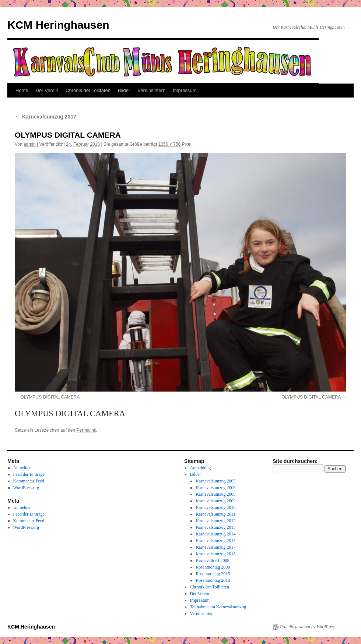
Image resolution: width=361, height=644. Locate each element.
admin (30, 144)
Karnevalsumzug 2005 (215, 481)
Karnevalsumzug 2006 (215, 488)
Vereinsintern (151, 90)
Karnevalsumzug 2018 (215, 554)
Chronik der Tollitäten (88, 90)
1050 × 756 (169, 144)
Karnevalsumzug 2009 (215, 501)
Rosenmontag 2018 (213, 580)
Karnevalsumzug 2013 (215, 527)
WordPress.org (26, 488)
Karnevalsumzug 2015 (215, 541)
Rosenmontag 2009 (213, 567)
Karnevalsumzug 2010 (215, 507)
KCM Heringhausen (58, 25)
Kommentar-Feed (29, 481)
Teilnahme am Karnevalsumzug (218, 607)
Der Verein (47, 90)
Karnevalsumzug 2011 (215, 514)
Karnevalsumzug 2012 (215, 521)
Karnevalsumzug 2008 (215, 494)
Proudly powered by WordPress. (308, 627)
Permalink (86, 430)
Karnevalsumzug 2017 (45, 117)
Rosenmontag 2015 (213, 574)
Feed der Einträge (29, 474)
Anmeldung (201, 468)
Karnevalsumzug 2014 (215, 534)
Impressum (185, 90)
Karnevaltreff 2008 (212, 560)
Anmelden (22, 468)
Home (22, 90)
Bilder (124, 90)
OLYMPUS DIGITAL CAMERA (50, 397)
